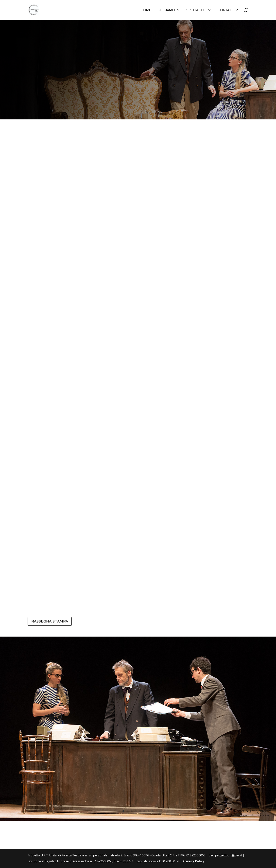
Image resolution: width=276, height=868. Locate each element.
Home (146, 10)
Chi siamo (166, 10)
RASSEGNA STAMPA (50, 621)
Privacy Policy (193, 861)
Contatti (226, 10)
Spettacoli (196, 10)
